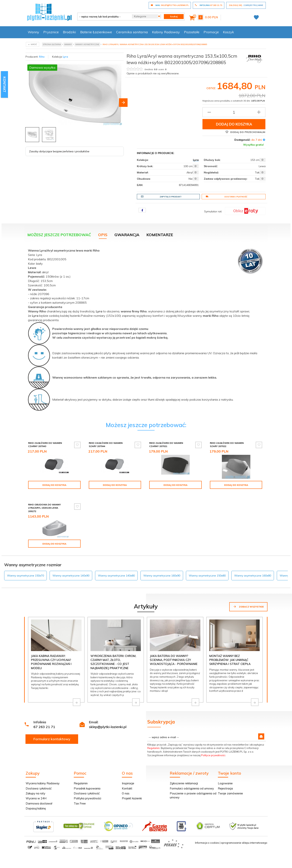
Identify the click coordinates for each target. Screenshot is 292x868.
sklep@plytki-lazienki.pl (108, 727)
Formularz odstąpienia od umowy (192, 788)
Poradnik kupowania (87, 788)
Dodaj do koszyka (234, 124)
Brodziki (69, 32)
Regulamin (154, 748)
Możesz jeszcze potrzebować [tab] (59, 235)
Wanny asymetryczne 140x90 (71, 576)
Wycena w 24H (36, 798)
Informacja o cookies (207, 843)
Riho (42, 57)
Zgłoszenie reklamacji (184, 783)
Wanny (33, 32)
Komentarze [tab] (160, 235)
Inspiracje (128, 783)
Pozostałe (192, 32)
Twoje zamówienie (230, 793)
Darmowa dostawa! (39, 803)
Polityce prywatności (213, 755)
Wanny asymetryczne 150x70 (25, 576)
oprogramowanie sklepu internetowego (244, 843)
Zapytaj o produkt (161, 197)
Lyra (65, 57)
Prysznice (51, 32)
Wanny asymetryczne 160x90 (162, 576)
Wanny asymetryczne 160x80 (253, 576)
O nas (126, 793)
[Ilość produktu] (234, 112)
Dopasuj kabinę (36, 808)
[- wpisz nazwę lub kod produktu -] (103, 17)
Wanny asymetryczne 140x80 (116, 576)
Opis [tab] (103, 235)
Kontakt (127, 788)
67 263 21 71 (44, 727)
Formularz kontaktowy (52, 739)
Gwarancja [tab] (127, 235)
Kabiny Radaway (166, 32)
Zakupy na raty (35, 793)
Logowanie (225, 783)
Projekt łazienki (132, 798)
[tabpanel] (146, 331)
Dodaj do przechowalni (245, 132)
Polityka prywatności (87, 798)
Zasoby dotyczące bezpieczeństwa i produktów (59, 151)
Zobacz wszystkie (248, 607)
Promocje (211, 32)
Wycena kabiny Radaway (43, 783)
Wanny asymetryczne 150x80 (207, 576)
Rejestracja (225, 788)
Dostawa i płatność (227, 197)
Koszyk (229, 32)
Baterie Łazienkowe (96, 32)
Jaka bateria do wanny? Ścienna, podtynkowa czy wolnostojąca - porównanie (174, 660)
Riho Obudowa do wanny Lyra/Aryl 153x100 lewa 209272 (44, 508)
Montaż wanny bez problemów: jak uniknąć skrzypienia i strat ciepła (230, 660)
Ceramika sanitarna (132, 32)
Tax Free (80, 803)
